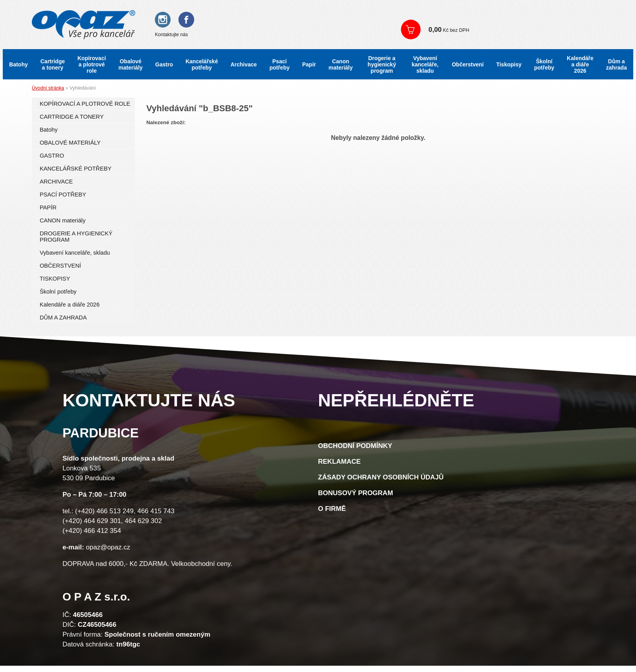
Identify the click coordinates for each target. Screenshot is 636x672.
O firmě (332, 509)
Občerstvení (468, 64)
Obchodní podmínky (355, 446)
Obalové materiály (130, 64)
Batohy (18, 64)
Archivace (244, 64)
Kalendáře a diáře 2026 (580, 64)
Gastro (164, 64)
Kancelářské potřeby (202, 64)
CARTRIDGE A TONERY (72, 117)
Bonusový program (356, 493)
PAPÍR (48, 207)
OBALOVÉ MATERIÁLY (70, 143)
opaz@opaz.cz (108, 547)
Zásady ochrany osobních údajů (381, 477)
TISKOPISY (55, 279)
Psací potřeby (279, 64)
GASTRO (52, 156)
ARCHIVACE (56, 182)
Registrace (453, 16)
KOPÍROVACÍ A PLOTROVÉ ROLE (85, 104)
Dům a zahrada (617, 64)
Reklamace (339, 462)
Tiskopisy (509, 64)
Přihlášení (419, 16)
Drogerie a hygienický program (382, 64)
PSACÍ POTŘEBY (63, 195)
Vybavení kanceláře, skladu (425, 64)
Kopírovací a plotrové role (92, 64)
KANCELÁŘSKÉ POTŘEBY (76, 169)
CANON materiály (63, 220)
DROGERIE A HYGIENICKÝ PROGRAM (76, 237)
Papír (309, 64)
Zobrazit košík (509, 29)
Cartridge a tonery (53, 64)
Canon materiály (341, 64)
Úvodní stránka (48, 88)
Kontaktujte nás (171, 35)
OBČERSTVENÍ (60, 266)
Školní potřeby (544, 64)
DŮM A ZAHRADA (63, 318)
